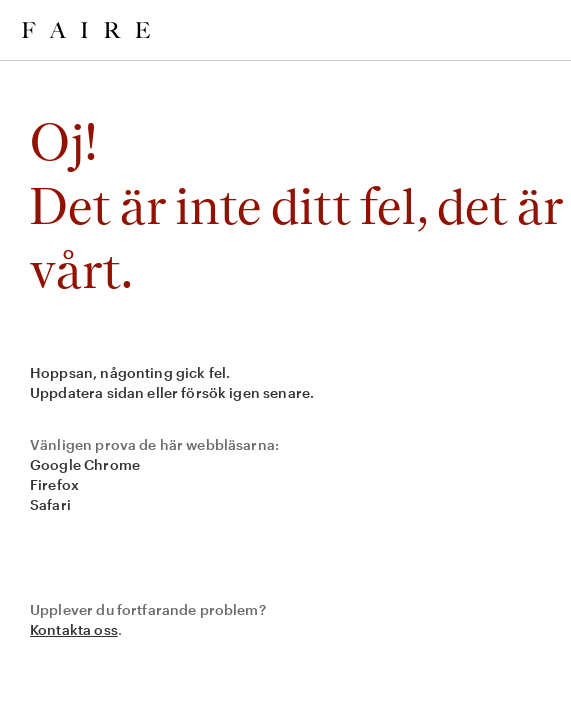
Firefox (54, 484)
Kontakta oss (74, 629)
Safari (50, 504)
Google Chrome (85, 464)
